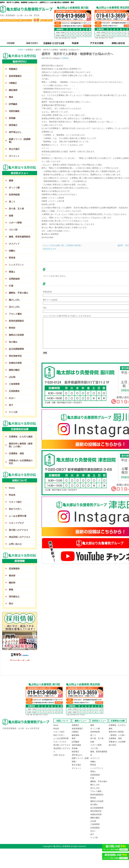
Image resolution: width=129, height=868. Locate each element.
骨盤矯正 (13, 69)
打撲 (11, 286)
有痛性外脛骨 (15, 363)
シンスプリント (16, 265)
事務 (11, 590)
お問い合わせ (15, 544)
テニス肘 (13, 412)
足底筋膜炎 (14, 391)
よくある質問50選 (18, 516)
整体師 (12, 576)
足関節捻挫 (14, 279)
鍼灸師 (12, 583)
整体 (11, 97)
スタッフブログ (16, 523)
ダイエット (14, 156)
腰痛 (11, 181)
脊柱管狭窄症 (15, 356)
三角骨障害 (14, 384)
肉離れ (12, 251)
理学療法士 (14, 597)
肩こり (12, 202)
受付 (11, 604)
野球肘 (12, 328)
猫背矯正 (13, 125)
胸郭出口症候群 (16, 335)
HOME (20, 50)
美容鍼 (12, 118)
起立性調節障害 (16, 349)
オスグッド (14, 244)
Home (12, 488)
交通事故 (65, 58)
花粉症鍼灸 (14, 111)
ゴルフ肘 (13, 230)
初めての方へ (15, 509)
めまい (12, 398)
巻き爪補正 (14, 149)
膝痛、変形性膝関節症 (20, 237)
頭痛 (11, 216)
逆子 (11, 405)
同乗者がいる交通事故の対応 (21, 462)
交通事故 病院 (16, 453)
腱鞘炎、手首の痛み (19, 293)
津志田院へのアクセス (20, 537)
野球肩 (12, 258)
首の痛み (13, 342)
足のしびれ (14, 307)
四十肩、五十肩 (16, 209)
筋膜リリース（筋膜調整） (20, 141)
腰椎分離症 (14, 370)
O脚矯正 (13, 83)
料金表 (12, 495)
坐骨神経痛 (14, 195)
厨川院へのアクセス (19, 530)
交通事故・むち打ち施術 (21, 437)
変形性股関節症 (16, 321)
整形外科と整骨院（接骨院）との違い (21, 445)
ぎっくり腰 (14, 188)
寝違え (12, 272)
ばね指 (12, 377)
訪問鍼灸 (13, 104)
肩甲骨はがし (15, 132)
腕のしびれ (14, 300)
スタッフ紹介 (15, 502)
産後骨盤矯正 (15, 76)
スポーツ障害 (15, 223)
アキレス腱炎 (15, 314)
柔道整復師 (14, 569)
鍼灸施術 (13, 90)
